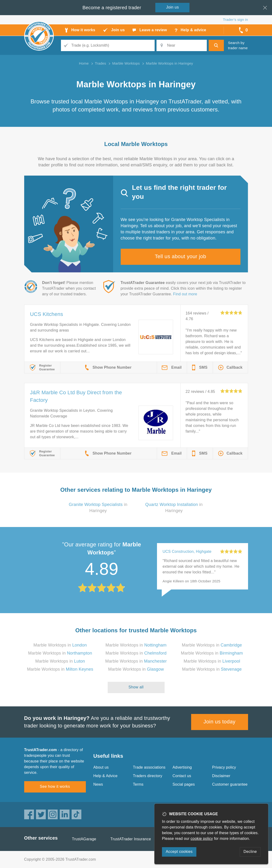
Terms (138, 784)
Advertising (182, 767)
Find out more (185, 294)
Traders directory (148, 776)
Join (173, 7)
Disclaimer (221, 776)
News (98, 784)
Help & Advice (106, 776)
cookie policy (202, 839)
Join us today (219, 722)
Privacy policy (224, 767)
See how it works (55, 786)
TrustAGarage (84, 839)
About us (101, 767)
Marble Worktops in (60, 645)
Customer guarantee (230, 784)
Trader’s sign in (235, 20)
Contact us (182, 776)
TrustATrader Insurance (131, 839)
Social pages (184, 784)
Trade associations (149, 767)
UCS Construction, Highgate (187, 551)
